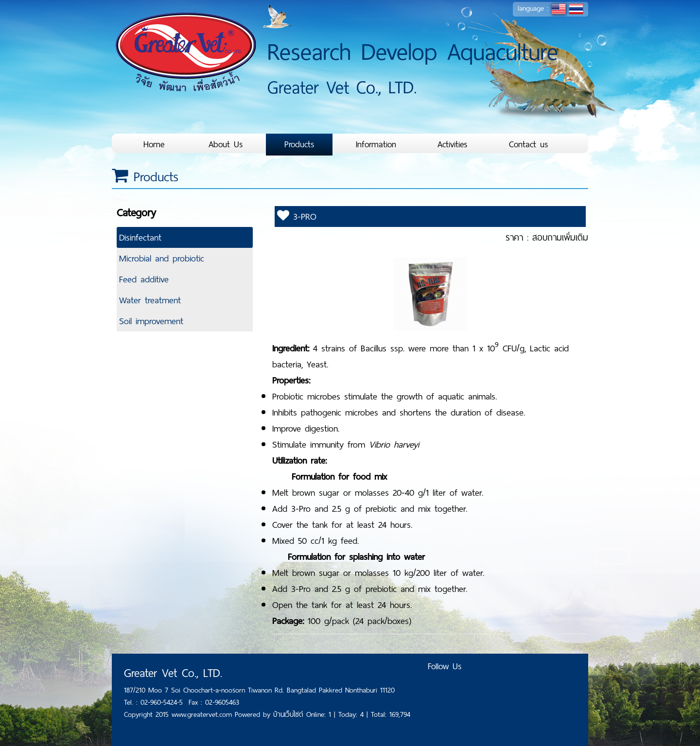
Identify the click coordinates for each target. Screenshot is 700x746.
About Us (226, 144)
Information (376, 144)
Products (299, 144)
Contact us (529, 144)
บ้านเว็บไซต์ (290, 714)
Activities (453, 144)
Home (154, 144)
